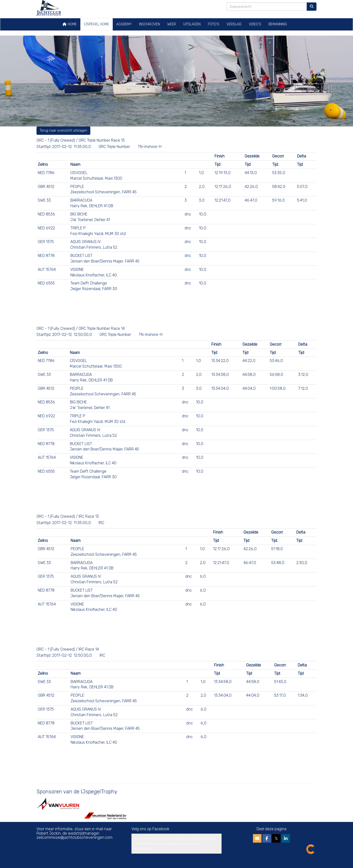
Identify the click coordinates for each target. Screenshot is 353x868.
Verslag (234, 24)
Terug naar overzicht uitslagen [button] (63, 131)
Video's (255, 24)
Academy (124, 24)
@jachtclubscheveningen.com (74, 837)
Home (70, 24)
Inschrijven (149, 24)
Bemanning (278, 24)
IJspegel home (97, 24)
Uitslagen (192, 24)
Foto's (214, 24)
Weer (172, 24)
